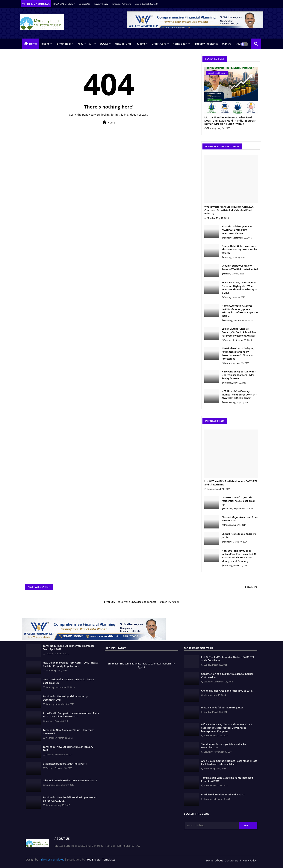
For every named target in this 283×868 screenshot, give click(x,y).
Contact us (85, 4)
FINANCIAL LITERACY (64, 4)
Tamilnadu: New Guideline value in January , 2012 (69, 748)
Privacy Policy (101, 4)
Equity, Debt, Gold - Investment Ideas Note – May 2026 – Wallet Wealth (239, 249)
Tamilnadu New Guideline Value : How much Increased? (69, 732)
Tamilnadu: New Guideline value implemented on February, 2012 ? (70, 799)
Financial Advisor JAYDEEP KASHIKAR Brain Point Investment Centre (237, 230)
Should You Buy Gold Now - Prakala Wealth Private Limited (240, 267)
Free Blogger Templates (101, 859)
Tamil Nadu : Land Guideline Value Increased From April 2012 (69, 647)
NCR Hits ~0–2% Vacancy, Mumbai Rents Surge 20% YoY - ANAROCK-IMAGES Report (239, 395)
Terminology (63, 44)
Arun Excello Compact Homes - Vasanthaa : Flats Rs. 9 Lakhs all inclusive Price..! (71, 715)
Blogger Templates (52, 859)
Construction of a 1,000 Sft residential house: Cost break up (238, 501)
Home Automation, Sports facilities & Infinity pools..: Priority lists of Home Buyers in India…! (240, 311)
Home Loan (180, 44)
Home (33, 44)
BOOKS (104, 44)
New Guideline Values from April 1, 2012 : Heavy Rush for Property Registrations (71, 664)
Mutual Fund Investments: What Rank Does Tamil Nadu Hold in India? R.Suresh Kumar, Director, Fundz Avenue (230, 121)
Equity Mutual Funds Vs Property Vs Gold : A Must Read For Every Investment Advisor (239, 332)
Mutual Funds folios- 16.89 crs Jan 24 (239, 536)
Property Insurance (206, 44)
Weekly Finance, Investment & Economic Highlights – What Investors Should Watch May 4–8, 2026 (240, 288)
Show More (251, 587)
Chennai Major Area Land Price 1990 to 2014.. (240, 519)
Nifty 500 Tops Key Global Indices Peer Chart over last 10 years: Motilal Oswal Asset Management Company (239, 556)
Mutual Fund (123, 44)
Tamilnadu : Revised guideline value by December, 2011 (65, 698)
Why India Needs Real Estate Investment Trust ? (70, 780)
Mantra (227, 44)
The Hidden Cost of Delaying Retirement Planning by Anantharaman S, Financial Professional (238, 353)
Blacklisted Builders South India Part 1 (65, 764)
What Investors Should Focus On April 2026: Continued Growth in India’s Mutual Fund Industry (229, 210)
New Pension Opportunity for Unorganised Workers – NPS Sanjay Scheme (239, 375)
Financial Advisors (122, 4)
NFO (80, 44)
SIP (91, 44)
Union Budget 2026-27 (146, 4)
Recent (45, 44)
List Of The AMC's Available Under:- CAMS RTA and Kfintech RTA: (231, 483)
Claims (141, 44)
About (219, 860)
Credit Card (159, 44)
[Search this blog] (212, 825)
